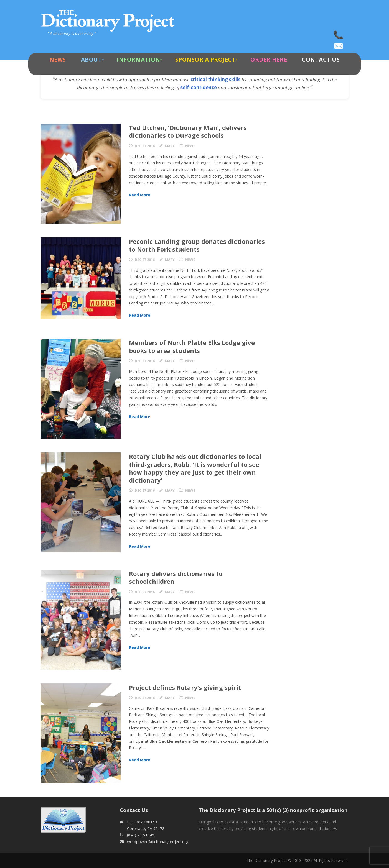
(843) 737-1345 (339, 33)
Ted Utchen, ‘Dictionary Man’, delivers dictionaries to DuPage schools (188, 131)
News (58, 59)
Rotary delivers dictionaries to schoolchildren (176, 578)
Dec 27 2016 (145, 146)
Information (138, 59)
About (91, 59)
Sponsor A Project (205, 59)
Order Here (269, 59)
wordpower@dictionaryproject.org (339, 44)
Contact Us (321, 59)
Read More (140, 195)
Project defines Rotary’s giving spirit (185, 687)
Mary (170, 146)
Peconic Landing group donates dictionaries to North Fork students (197, 245)
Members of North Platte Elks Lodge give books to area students (192, 346)
